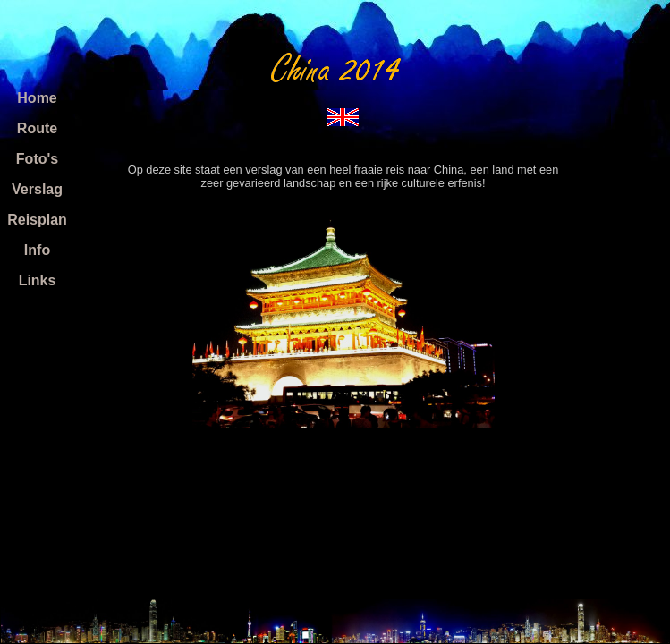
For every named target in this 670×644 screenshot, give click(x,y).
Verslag (37, 189)
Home (37, 98)
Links (38, 280)
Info (37, 250)
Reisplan (37, 220)
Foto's (37, 159)
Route (37, 128)
